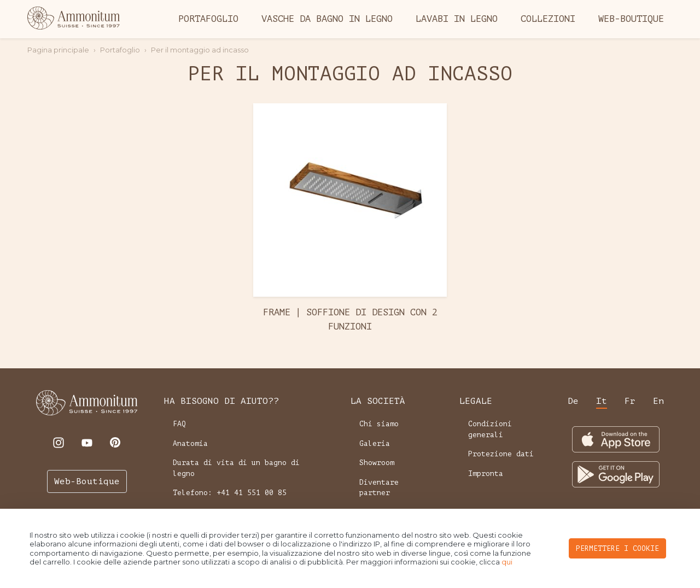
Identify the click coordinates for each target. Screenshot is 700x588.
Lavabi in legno (457, 19)
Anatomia (190, 443)
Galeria (375, 443)
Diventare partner (379, 488)
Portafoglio (208, 19)
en (658, 401)
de (573, 401)
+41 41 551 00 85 (252, 493)
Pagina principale (58, 50)
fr (630, 401)
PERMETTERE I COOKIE (617, 548)
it (602, 401)
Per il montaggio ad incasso (200, 50)
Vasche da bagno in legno (327, 19)
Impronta (486, 474)
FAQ (179, 424)
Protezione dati (501, 454)
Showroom (377, 463)
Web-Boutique (631, 19)
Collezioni (548, 19)
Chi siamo (379, 424)
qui (507, 562)
